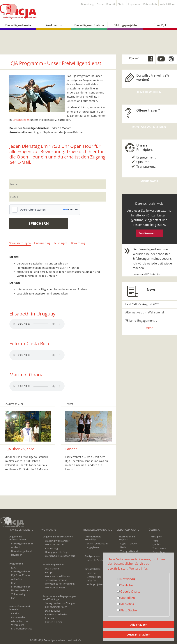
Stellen (122, 4)
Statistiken (126, 598)
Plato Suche (127, 610)
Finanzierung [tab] (42, 243)
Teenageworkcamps (56, 580)
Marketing (126, 604)
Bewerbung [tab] (78, 243)
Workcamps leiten (55, 587)
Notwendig (126, 579)
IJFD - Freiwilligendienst (21, 585)
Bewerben (17, 555)
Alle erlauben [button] (139, 625)
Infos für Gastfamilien (98, 560)
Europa (49, 572)
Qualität (157, 544)
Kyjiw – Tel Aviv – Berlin (129, 545)
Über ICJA (160, 25)
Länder (15, 613)
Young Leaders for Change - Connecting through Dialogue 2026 (60, 607)
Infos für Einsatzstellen (94, 575)
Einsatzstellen (21, 120)
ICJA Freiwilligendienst (21, 569)
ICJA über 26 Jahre (21, 575)
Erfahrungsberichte (22, 629)
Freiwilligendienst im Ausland (22, 545)
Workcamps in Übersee (58, 576)
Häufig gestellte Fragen (58, 552)
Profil (155, 541)
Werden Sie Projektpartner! (60, 556)
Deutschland (52, 569)
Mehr (149, 328)
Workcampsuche (54, 544)
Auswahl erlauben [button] (139, 635)
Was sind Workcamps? (57, 541)
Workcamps (54, 25)
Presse (100, 4)
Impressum (134, 4)
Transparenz (159, 548)
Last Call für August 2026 (142, 304)
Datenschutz (150, 4)
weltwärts (17, 579)
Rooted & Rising (54, 622)
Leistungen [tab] (61, 243)
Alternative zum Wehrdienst (145, 312)
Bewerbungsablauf (21, 551)
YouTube (125, 585)
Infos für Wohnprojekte (95, 582)
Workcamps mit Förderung (60, 584)
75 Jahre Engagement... (141, 321)
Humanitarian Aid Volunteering (21, 592)
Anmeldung (51, 548)
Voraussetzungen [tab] (20, 243)
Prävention (159, 552)
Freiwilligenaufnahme (89, 25)
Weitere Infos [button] (139, 569)
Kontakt (111, 4)
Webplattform (168, 4)
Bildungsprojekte (125, 25)
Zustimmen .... (149, 233)
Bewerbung (87, 4)
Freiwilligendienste (18, 25)
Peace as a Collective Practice (56, 616)
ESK (13, 598)
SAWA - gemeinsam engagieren (97, 545)
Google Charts (129, 592)
